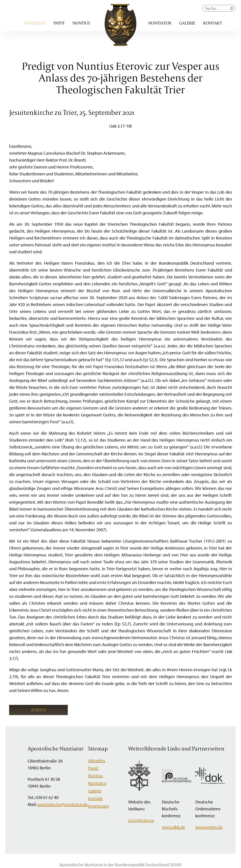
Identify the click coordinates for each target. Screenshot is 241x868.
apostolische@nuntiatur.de (63, 804)
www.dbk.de (173, 827)
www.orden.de (209, 827)
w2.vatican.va (141, 820)
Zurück (38, 710)
